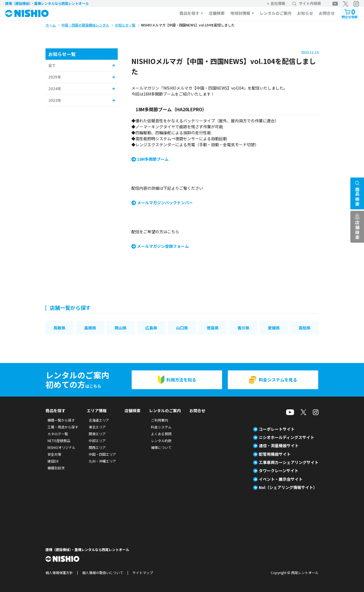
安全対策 (54, 454)
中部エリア (97, 441)
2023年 (55, 100)
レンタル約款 (161, 441)
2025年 (55, 77)
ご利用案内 (160, 420)
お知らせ (305, 13)
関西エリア (97, 447)
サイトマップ (143, 573)
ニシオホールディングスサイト (287, 437)
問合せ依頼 (350, 13)
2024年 (55, 89)
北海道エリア (99, 420)
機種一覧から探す (61, 420)
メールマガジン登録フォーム (163, 246)
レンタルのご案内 (276, 13)
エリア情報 (97, 411)
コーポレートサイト (277, 429)
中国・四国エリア (102, 454)
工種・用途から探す (63, 427)
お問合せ (327, 13)
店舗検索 (217, 13)
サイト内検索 (307, 3)
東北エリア (97, 427)
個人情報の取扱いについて (103, 573)
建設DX (53, 461)
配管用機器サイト (275, 454)
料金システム (161, 427)
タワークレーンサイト (279, 471)
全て (52, 65)
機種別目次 (56, 468)
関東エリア (97, 434)
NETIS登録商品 (59, 441)
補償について (161, 447)
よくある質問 (161, 434)
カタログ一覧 (58, 434)
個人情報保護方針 (59, 573)
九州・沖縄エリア (102, 461)
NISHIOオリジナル (61, 447)
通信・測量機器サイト (279, 445)
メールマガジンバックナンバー (165, 203)
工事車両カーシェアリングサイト (289, 462)
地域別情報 (240, 13)
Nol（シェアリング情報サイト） (288, 487)
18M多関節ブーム (153, 159)
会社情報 (278, 3)
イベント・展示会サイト (281, 479)
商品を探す (189, 13)
